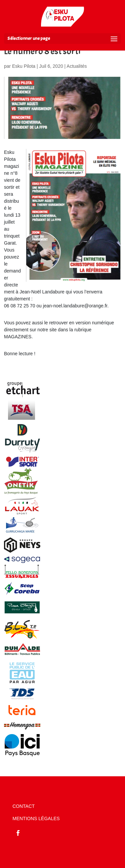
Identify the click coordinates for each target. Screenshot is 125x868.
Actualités (77, 66)
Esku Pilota (24, 66)
